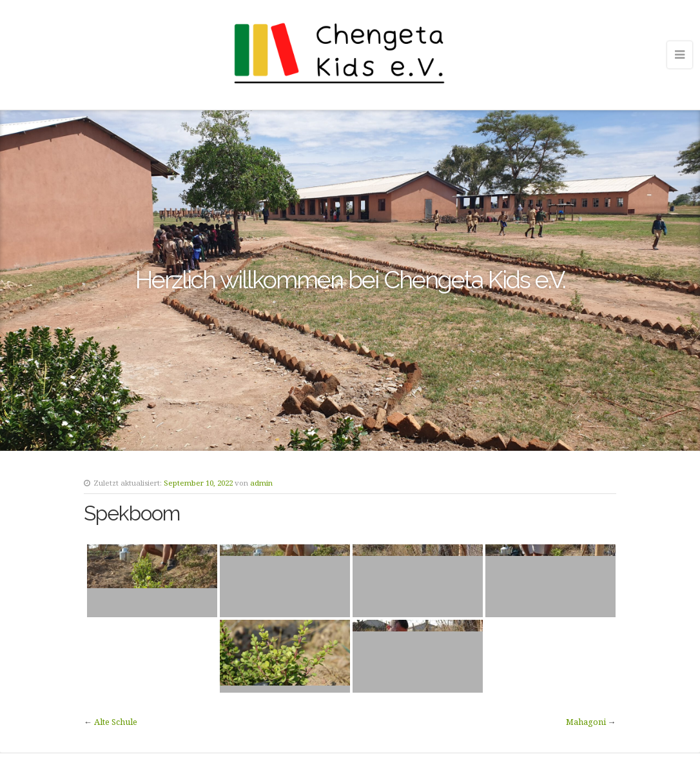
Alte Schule (116, 722)
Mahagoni (586, 722)
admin (261, 483)
